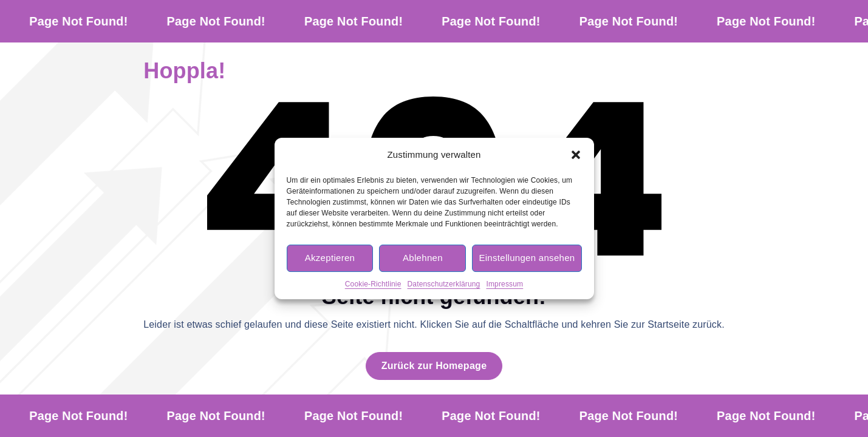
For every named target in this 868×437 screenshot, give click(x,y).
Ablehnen (423, 258)
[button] (576, 155)
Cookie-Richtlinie (373, 284)
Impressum (504, 284)
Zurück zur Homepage (434, 366)
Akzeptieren (330, 258)
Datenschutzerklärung (444, 284)
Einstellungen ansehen (527, 258)
